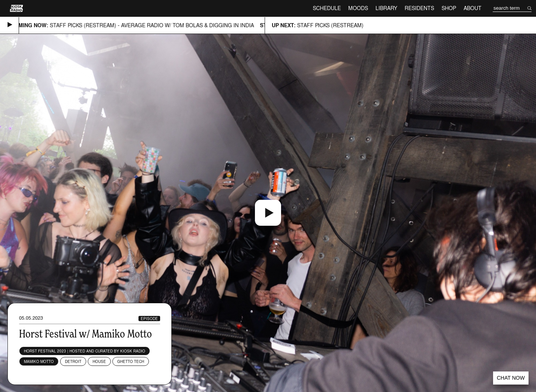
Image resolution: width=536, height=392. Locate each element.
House (99, 361)
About (473, 8)
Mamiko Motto (39, 361)
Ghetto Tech (131, 361)
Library (386, 8)
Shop (449, 8)
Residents (419, 8)
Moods (358, 8)
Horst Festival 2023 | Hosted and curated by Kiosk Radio (85, 351)
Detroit (73, 361)
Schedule (327, 8)
